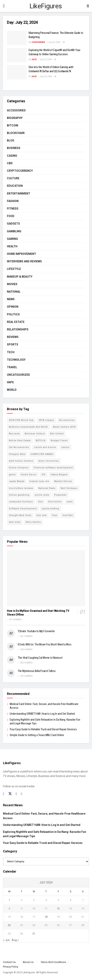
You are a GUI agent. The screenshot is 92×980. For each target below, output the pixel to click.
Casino (12, 156)
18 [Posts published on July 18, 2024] (46, 917)
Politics (13, 314)
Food (11, 216)
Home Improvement (22, 254)
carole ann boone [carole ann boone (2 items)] (45, 447)
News (11, 299)
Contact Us (9, 962)
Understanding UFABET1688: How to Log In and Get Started (42, 714)
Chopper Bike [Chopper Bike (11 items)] (17, 454)
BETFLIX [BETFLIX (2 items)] (41, 441)
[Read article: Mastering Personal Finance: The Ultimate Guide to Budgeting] (17, 38)
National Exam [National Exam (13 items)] (47, 488)
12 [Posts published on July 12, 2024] (58, 908)
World (12, 390)
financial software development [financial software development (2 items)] (53, 468)
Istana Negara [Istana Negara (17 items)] (59, 475)
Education (15, 186)
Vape (10, 382)
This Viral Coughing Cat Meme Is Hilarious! (40, 658)
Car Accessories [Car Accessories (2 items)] (19, 447)
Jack (34, 59)
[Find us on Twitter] (10, 794)
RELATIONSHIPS (18, 329)
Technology (16, 360)
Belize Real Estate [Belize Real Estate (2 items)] (20, 441)
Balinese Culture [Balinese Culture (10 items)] (35, 434)
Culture (13, 178)
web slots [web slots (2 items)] (15, 522)
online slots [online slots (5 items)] (42, 495)
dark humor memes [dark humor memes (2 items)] (21, 461)
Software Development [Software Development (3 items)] (23, 509)
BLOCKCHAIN (16, 133)
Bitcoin (13, 125)
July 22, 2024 (54, 42)
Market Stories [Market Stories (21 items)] (63, 481)
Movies (12, 284)
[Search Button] (88, 6)
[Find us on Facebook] (4, 794)
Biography (15, 118)
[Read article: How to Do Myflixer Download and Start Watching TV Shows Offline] (46, 578)
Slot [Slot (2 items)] (40, 502)
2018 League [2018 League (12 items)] (46, 420)
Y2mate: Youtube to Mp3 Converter (36, 631)
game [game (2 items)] (12, 475)
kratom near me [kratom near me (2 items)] (39, 481)
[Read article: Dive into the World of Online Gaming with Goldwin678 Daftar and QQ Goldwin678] (17, 72)
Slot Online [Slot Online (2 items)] (55, 502)
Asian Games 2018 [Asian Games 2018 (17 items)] (64, 427)
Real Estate (16, 322)
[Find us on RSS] (22, 794)
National (14, 292)
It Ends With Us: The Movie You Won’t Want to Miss (45, 644)
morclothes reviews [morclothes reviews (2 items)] (21, 488)
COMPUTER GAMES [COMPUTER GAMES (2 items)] (42, 454)
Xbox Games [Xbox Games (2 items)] (33, 522)
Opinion (13, 307)
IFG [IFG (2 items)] (44, 475)
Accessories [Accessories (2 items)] (67, 420)
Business (14, 148)
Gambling (14, 231)
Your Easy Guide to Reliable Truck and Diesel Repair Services (43, 729)
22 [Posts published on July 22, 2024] (9, 925)
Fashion (13, 201)
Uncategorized (18, 375)
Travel (12, 367)
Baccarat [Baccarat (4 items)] (14, 434)
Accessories (16, 110)
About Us (28, 962)
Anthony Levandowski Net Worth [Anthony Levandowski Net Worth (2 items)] (28, 427)
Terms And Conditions (53, 962)
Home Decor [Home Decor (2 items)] (29, 475)
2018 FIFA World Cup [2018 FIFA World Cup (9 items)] (21, 420)
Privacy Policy (11, 967)
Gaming (12, 239)
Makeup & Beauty (20, 277)
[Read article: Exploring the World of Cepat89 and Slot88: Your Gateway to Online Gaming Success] (17, 55)
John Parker (38, 42)
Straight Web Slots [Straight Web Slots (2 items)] (20, 515)
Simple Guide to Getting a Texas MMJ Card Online (37, 735)
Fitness (13, 209)
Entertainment (19, 194)
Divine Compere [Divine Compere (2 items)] (19, 468)
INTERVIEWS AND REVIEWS (24, 261)
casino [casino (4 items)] (65, 447)
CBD (10, 163)
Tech (11, 352)
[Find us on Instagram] (16, 794)
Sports (13, 344)
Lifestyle (14, 269)
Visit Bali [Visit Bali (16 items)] (68, 515)
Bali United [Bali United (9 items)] (57, 434)
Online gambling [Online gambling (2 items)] (19, 495)
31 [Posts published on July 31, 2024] (34, 934)
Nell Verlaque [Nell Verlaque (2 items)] (69, 488)
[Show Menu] (4, 6)
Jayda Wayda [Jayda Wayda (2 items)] (17, 481)
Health (12, 246)
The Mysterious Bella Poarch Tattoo (37, 671)
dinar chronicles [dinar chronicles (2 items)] (49, 461)
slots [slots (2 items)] (70, 502)
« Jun (7, 940)
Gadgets (13, 224)
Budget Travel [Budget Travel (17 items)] (59, 441)
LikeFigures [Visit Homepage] (46, 6)
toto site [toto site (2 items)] (42, 515)
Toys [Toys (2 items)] (54, 515)
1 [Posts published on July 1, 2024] (9, 900)
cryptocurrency (20, 171)
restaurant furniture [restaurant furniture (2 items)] (21, 502)
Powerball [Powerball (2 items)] (60, 495)
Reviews (13, 337)
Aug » (15, 940)
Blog (11, 140)
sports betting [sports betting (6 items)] (50, 509)
